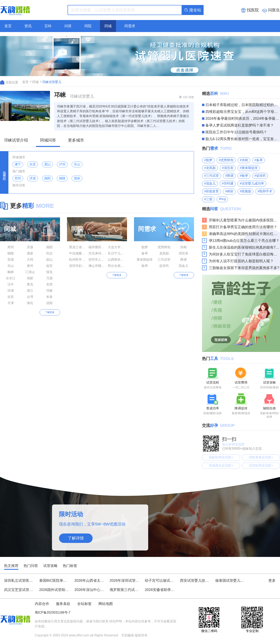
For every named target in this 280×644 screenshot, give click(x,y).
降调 (183, 260)
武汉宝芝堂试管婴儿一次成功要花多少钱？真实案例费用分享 (19, 590)
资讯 (28, 26)
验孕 (145, 266)
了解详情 (76, 538)
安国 (11, 260)
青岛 (30, 284)
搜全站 (193, 10)
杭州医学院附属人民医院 (78, 260)
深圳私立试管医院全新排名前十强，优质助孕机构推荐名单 (19, 581)
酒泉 (77, 178)
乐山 (77, 164)
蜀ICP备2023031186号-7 (53, 612)
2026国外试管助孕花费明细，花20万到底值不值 (54, 590)
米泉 (49, 297)
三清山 (30, 272)
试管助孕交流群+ (261, 466)
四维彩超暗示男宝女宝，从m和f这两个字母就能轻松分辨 (243, 112)
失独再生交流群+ (221, 466)
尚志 (49, 253)
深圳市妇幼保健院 (78, 266)
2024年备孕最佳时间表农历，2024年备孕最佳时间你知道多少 (243, 119)
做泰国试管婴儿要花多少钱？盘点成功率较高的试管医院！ (230, 581)
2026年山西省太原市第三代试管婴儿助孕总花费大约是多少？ (89, 581)
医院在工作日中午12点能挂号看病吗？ (236, 132)
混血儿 (183, 266)
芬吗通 (229, 183)
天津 (11, 303)
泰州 (30, 266)
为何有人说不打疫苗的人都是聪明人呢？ (241, 261)
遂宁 (18, 164)
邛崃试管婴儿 (52, 82)
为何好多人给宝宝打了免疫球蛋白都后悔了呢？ (244, 254)
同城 (108, 26)
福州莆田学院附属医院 (97, 247)
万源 (49, 278)
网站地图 (106, 604)
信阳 (49, 303)
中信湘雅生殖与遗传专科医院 (78, 253)
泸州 (62, 164)
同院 (88, 26)
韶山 (49, 260)
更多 (274, 581)
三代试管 (164, 260)
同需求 (130, 26)
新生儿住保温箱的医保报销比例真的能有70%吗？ (244, 247)
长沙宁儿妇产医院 (116, 253)
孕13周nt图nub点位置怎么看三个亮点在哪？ (244, 241)
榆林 (11, 272)
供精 (183, 247)
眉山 (47, 164)
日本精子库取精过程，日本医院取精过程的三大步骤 (243, 105)
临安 (49, 266)
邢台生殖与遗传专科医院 (116, 266)
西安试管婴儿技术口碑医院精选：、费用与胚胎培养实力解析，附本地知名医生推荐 (195, 581)
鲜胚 (230, 191)
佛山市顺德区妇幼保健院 (97, 266)
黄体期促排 (145, 260)
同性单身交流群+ (261, 457)
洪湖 (11, 291)
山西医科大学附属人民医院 (116, 260)
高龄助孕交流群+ (221, 457)
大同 (30, 260)
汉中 (11, 284)
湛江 (30, 291)
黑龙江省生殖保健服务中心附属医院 (78, 247)
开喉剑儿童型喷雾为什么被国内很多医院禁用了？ (244, 220)
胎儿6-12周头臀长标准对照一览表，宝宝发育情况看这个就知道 (243, 139)
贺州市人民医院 (97, 260)
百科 (48, 26)
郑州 (18, 178)
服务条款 (63, 604)
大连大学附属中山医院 (116, 247)
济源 (33, 178)
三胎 (209, 199)
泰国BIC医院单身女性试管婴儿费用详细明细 (54, 581)
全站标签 (84, 604)
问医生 (271, 10)
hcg (223, 199)
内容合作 (42, 604)
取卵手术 (266, 191)
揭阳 (47, 178)
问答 (68, 26)
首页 (8, 26)
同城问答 (48, 140)
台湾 (30, 297)
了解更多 (50, 312)
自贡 (33, 164)
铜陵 (62, 178)
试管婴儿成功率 (253, 183)
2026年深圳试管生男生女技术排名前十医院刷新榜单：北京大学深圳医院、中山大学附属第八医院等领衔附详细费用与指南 (125, 581)
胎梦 (145, 247)
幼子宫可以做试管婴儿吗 (160, 581)
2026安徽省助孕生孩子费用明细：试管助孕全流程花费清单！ (160, 590)
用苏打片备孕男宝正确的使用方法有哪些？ (243, 227)
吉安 (11, 297)
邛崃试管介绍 (16, 140)
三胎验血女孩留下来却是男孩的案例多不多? (244, 268)
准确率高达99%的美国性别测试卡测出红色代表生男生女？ (244, 234)
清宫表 (183, 253)
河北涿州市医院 (97, 253)
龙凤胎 (164, 253)
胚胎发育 (212, 191)
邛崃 (49, 291)
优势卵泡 (164, 247)
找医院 (250, 10)
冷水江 (11, 278)
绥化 (49, 272)
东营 (49, 284)
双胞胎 (246, 191)
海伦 (30, 303)
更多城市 (76, 140)
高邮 (30, 278)
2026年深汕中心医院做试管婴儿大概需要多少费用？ (89, 590)
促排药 (164, 266)
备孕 (145, 253)
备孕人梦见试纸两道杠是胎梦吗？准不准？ (240, 125)
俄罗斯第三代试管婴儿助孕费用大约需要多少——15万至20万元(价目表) (125, 590)
